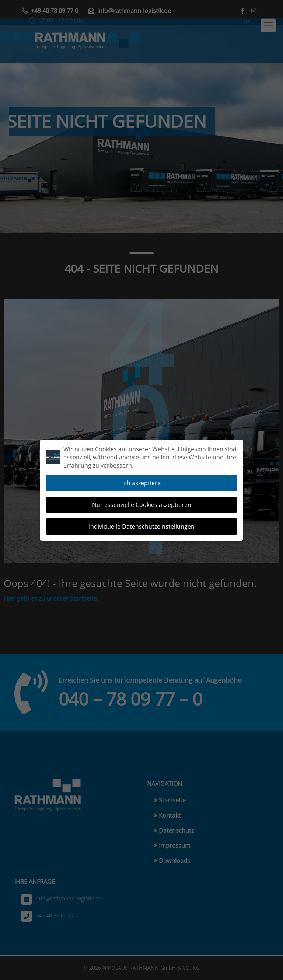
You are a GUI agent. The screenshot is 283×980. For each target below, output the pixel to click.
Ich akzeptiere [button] (141, 478)
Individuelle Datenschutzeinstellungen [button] (142, 522)
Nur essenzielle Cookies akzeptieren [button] (142, 500)
